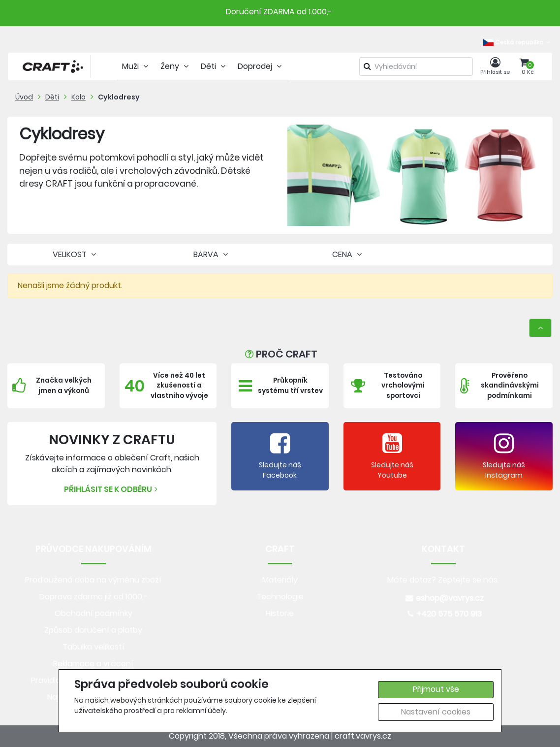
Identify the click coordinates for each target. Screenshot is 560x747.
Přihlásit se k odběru (112, 489)
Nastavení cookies (436, 712)
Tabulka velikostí (93, 647)
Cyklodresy (119, 97)
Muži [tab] (136, 66)
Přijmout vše (436, 689)
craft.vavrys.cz (363, 736)
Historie (280, 613)
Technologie (280, 597)
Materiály (280, 580)
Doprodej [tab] (261, 66)
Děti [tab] (214, 66)
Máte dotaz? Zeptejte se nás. (443, 580)
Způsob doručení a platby (93, 630)
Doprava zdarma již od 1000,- (93, 597)
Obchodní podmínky (93, 613)
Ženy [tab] (176, 66)
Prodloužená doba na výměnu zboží (93, 580)
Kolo (78, 97)
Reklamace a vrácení (93, 664)
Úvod (24, 97)
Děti (52, 97)
